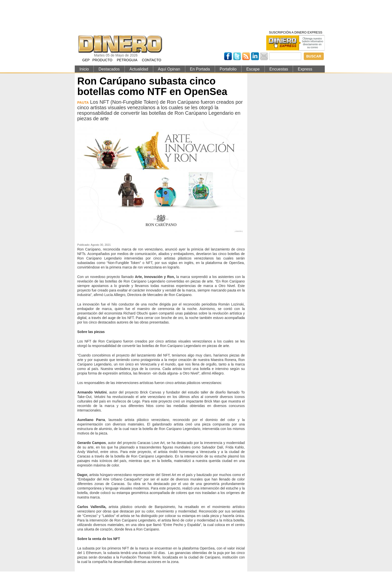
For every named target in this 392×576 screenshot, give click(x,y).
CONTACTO (152, 60)
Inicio (84, 69)
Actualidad (139, 69)
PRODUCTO (102, 60)
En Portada (200, 69)
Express (305, 69)
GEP (86, 60)
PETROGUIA (127, 60)
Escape (253, 69)
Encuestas (279, 69)
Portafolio (228, 69)
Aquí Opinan (169, 69)
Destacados (109, 69)
